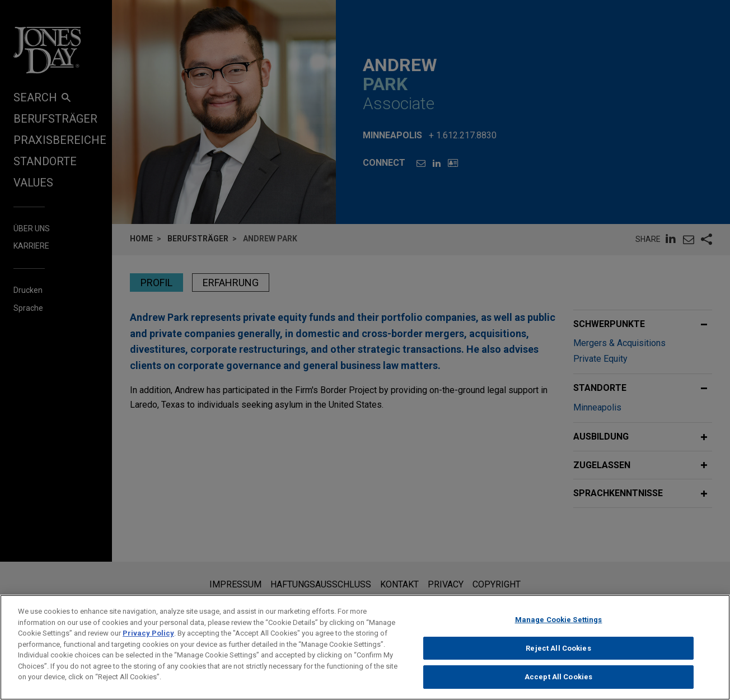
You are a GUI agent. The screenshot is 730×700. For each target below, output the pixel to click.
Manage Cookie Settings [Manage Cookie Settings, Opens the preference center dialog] (559, 626)
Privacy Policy (148, 639)
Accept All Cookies (558, 683)
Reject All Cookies (558, 654)
